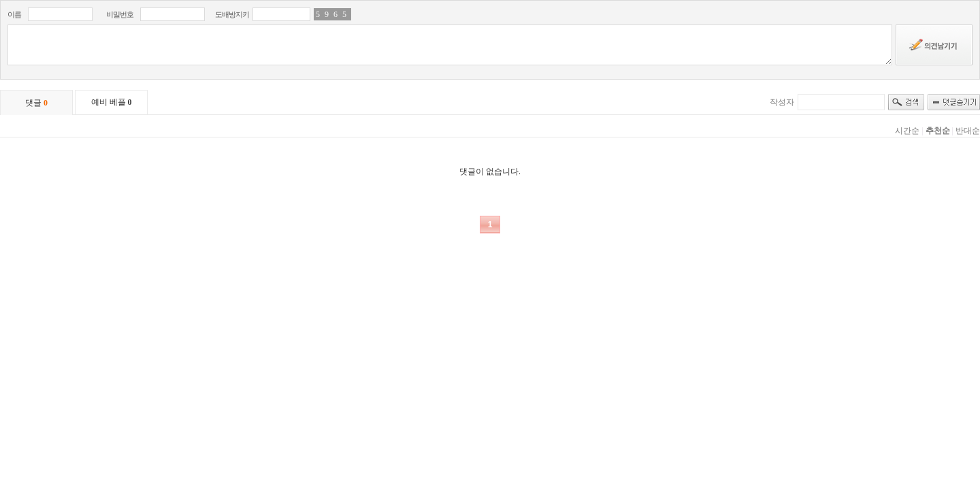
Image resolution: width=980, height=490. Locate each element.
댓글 (36, 103)
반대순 (968, 131)
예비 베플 (112, 102)
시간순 (907, 131)
